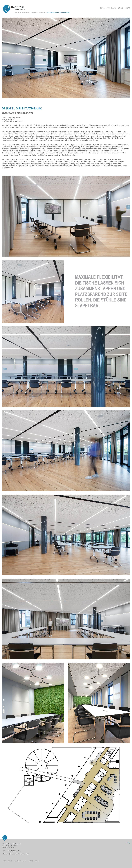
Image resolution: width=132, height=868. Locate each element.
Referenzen (34, 861)
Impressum (7, 861)
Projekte (111, 8)
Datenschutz (20, 861)
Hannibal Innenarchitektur (22, 13)
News (128, 8)
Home (102, 8)
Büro (121, 8)
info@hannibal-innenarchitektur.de (17, 854)
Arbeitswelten (42, 13)
